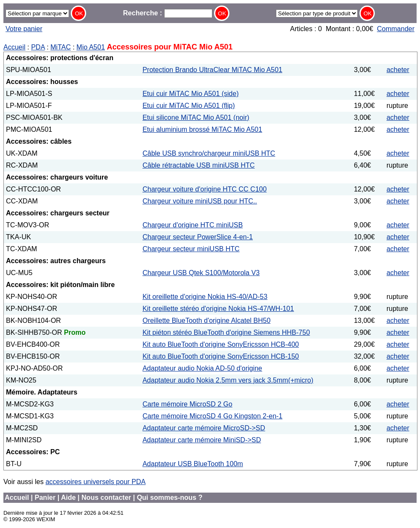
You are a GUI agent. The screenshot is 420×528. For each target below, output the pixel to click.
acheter (398, 70)
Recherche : (168, 13)
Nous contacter (106, 498)
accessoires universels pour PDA (96, 482)
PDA (38, 47)
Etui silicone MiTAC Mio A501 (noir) (196, 117)
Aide (68, 498)
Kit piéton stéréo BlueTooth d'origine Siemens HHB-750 (226, 332)
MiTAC (61, 47)
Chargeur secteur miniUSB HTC (191, 249)
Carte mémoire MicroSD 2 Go (187, 404)
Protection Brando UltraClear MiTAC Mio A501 (212, 70)
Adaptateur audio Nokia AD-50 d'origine (202, 368)
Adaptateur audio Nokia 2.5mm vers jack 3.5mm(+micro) (228, 380)
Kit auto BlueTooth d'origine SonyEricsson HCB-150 (221, 356)
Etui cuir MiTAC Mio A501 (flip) (189, 106)
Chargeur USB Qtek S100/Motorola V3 (201, 273)
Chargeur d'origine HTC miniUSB (193, 225)
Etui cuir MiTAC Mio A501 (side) (191, 94)
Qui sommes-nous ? (170, 498)
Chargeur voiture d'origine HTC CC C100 (204, 189)
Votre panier (24, 29)
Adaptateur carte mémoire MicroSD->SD (204, 428)
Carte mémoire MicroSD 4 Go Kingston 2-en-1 (212, 416)
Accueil (14, 47)
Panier (45, 498)
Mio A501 (91, 47)
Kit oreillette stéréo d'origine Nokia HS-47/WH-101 (218, 309)
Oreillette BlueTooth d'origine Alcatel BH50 (206, 321)
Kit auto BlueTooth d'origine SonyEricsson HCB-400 (221, 344)
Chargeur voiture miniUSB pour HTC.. (200, 201)
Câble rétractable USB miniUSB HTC (198, 165)
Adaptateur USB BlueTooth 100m (193, 464)
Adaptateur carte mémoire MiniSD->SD (202, 440)
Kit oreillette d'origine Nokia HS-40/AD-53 (205, 297)
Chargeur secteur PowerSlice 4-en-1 (198, 237)
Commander (396, 29)
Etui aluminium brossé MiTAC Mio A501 (202, 129)
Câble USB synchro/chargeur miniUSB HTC (209, 153)
